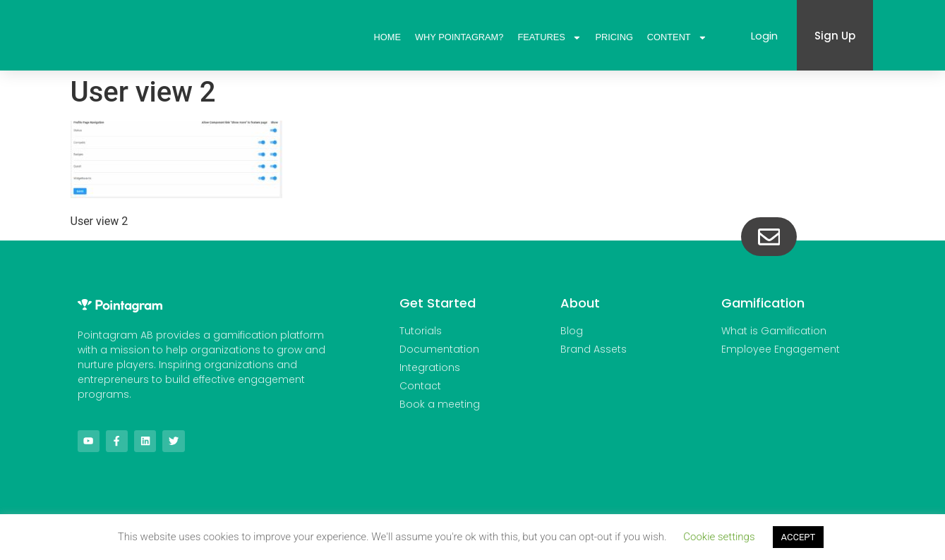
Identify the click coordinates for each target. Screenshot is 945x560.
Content (677, 37)
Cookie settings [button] (719, 537)
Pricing (614, 37)
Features (549, 37)
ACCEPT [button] (799, 537)
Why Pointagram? (459, 37)
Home (387, 37)
